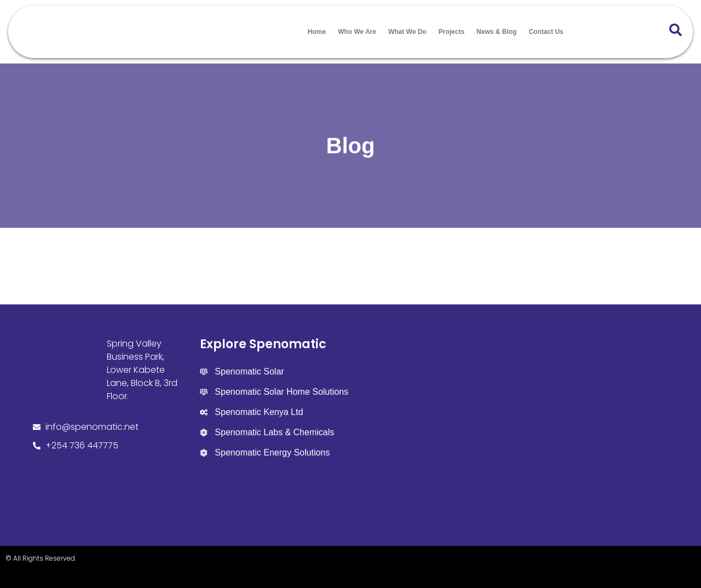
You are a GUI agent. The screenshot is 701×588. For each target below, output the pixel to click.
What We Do (407, 32)
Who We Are (357, 32)
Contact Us (546, 32)
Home (317, 32)
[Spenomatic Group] (508, 423)
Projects (452, 32)
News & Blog (496, 32)
